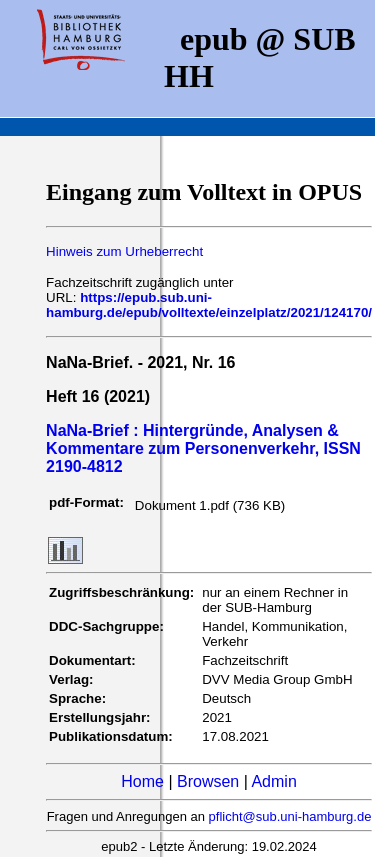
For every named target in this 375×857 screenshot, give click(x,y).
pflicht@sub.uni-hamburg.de (290, 816)
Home (142, 781)
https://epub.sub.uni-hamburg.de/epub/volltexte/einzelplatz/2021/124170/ (209, 305)
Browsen (208, 781)
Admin (273, 781)
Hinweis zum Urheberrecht (124, 251)
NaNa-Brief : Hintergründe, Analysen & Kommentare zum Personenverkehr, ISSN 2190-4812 (203, 448)
